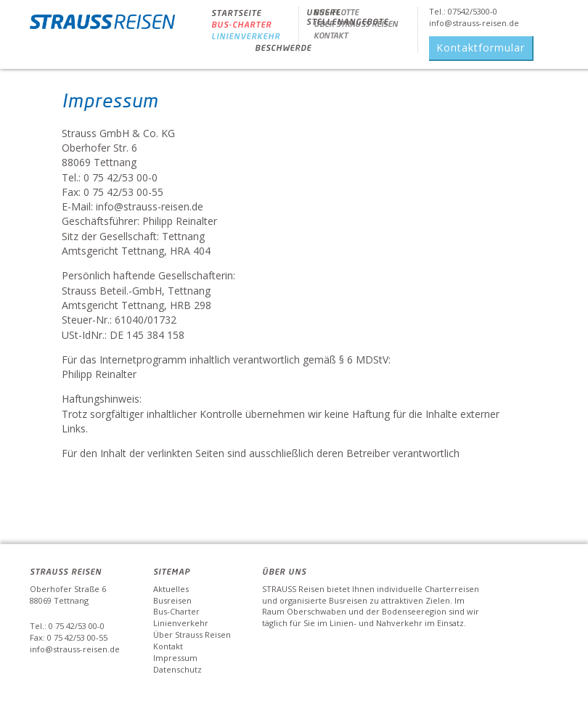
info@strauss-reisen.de (474, 23)
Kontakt (168, 646)
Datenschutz (177, 669)
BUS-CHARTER (241, 24)
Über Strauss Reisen (192, 634)
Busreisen (172, 600)
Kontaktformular (481, 48)
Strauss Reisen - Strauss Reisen (102, 27)
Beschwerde (283, 48)
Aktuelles (171, 589)
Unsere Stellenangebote (347, 17)
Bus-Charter (176, 611)
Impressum (175, 658)
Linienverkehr (246, 36)
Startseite (236, 13)
